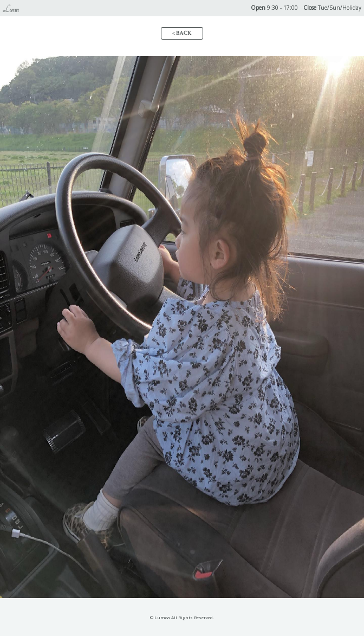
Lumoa (11, 10)
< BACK (182, 33)
